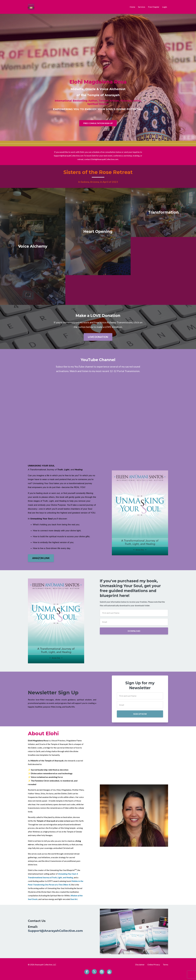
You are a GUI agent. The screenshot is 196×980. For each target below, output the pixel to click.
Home (132, 7)
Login (165, 7)
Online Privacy (154, 964)
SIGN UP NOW (140, 714)
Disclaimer (140, 964)
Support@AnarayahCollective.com (55, 931)
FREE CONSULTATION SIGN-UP (98, 123)
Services (142, 7)
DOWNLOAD (134, 631)
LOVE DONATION (98, 337)
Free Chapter (154, 7)
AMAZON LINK (41, 558)
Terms (166, 964)
